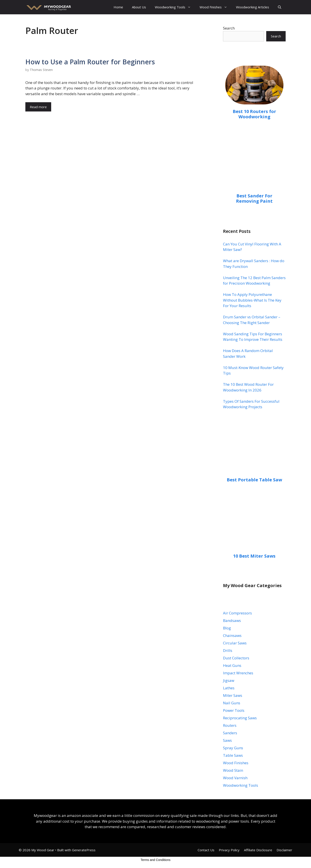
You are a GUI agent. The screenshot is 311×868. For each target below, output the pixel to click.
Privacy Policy (229, 850)
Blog (227, 628)
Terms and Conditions (155, 860)
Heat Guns (232, 665)
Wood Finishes (216, 7)
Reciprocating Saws (240, 718)
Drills (228, 650)
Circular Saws (235, 643)
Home (118, 7)
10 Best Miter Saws (254, 556)
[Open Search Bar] (280, 7)
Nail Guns (232, 703)
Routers (230, 725)
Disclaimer (284, 850)
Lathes (229, 688)
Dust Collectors (236, 658)
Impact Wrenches (238, 673)
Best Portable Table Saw (254, 480)
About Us (139, 7)
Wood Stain (233, 770)
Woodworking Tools (175, 7)
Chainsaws (232, 635)
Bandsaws (232, 620)
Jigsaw (229, 680)
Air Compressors (237, 613)
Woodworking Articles (253, 7)
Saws (227, 740)
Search (229, 28)
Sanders (230, 733)
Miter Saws (233, 695)
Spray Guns (233, 748)
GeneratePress (84, 850)
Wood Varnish (235, 778)
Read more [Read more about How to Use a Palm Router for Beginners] (38, 107)
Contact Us (206, 850)
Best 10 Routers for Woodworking (254, 114)
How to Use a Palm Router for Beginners (90, 62)
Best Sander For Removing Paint (254, 198)
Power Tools (234, 710)
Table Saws (233, 755)
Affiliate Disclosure (258, 850)
